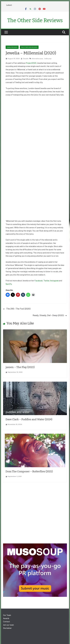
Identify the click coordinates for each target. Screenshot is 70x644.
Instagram (54, 281)
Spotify (9, 284)
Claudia (26, 59)
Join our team (8, 625)
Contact (7, 622)
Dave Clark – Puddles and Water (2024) (29, 419)
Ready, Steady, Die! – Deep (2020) (50, 315)
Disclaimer (7, 628)
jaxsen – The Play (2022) (20, 367)
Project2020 (31, 63)
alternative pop (37, 59)
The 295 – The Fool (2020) (17, 309)
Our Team (7, 615)
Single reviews (12, 47)
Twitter (46, 281)
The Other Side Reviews (35, 20)
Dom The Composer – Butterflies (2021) (29, 471)
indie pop (48, 59)
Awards (6, 618)
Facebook (39, 281)
